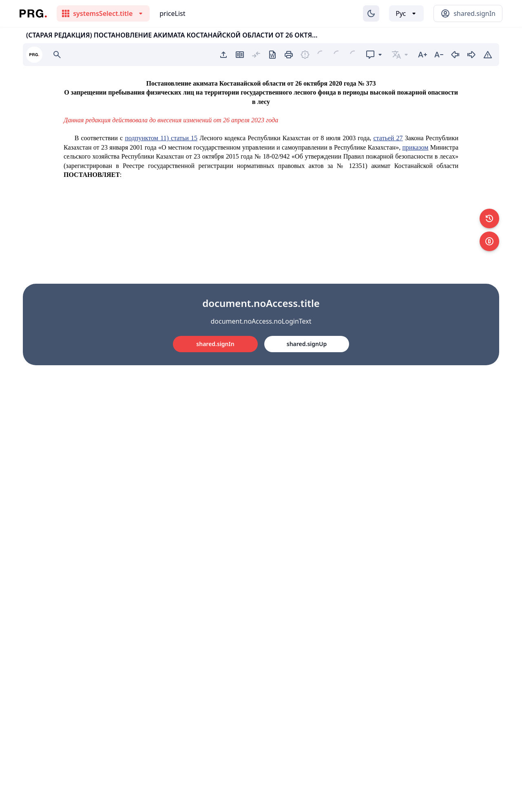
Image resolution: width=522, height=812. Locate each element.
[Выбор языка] (406, 13)
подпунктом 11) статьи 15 (161, 138)
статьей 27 (388, 138)
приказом (416, 147)
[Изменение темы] (371, 13)
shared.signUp (307, 344)
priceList (172, 13)
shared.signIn (215, 344)
